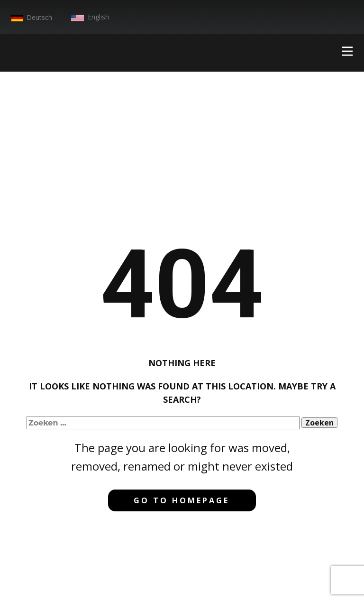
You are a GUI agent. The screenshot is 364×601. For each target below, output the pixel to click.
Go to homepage (182, 500)
